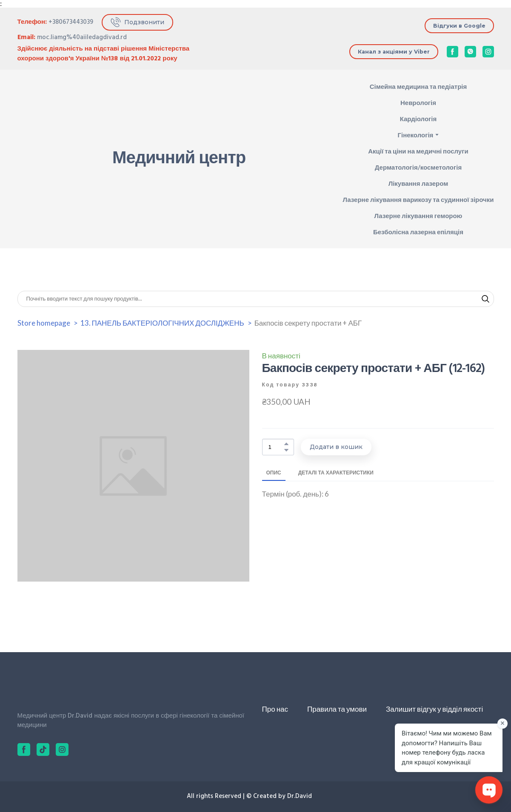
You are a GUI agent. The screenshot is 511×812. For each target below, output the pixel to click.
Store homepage (44, 323)
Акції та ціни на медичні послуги (418, 151)
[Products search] (256, 299)
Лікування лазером (418, 183)
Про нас (275, 709)
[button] (137, 22)
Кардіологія (418, 119)
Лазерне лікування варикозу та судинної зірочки (418, 199)
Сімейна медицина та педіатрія (418, 86)
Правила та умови (337, 709)
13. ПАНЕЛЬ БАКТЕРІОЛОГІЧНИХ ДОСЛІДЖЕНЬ (162, 323)
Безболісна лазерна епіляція (418, 232)
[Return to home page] (46, 159)
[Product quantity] (276, 447)
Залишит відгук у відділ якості (434, 709)
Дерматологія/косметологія (418, 167)
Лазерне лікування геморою (418, 216)
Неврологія (418, 102)
